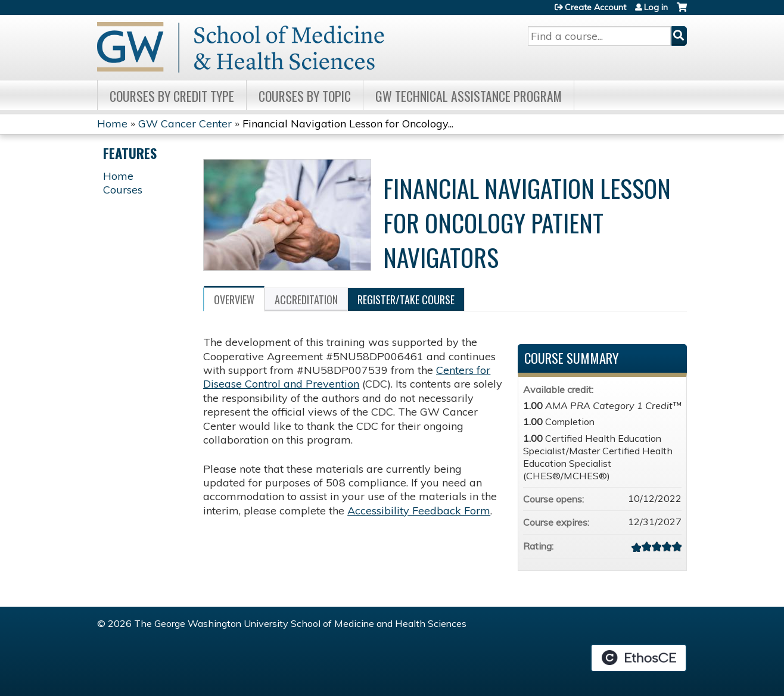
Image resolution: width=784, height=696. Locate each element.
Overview (234, 299)
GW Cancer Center (185, 124)
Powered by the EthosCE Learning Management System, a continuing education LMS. (639, 658)
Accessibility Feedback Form (419, 511)
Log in (656, 7)
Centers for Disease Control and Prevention (347, 377)
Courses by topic (305, 96)
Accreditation (306, 299)
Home (112, 124)
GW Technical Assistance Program (469, 96)
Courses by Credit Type (172, 96)
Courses (123, 190)
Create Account (595, 7)
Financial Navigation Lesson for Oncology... (348, 124)
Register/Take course (406, 299)
